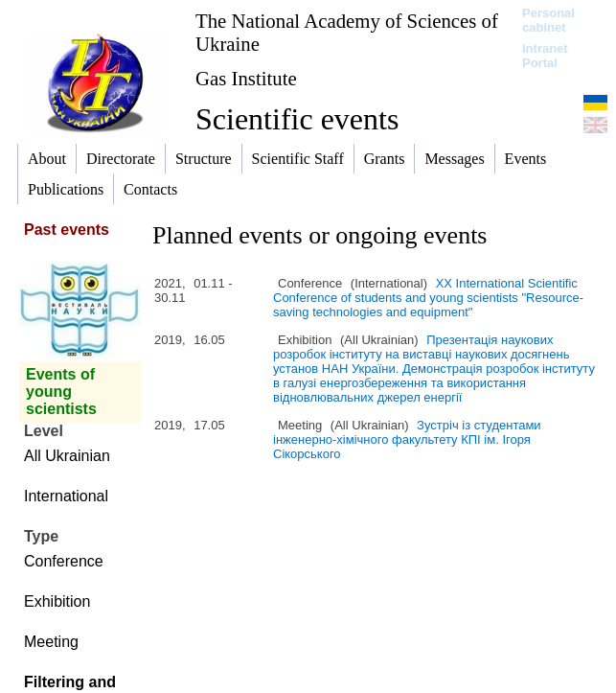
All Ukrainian (67, 456)
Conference (64, 561)
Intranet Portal (545, 56)
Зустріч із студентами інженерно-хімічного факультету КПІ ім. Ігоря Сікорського (407, 439)
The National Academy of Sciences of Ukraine (347, 32)
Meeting (51, 642)
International (66, 496)
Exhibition (57, 601)
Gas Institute (246, 78)
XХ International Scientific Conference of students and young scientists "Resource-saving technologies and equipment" (428, 298)
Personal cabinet (548, 20)
